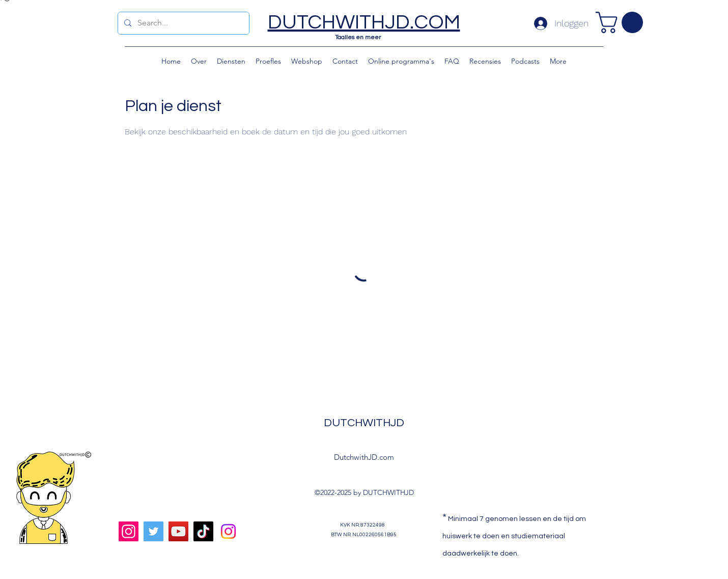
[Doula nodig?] (228, 531)
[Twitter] (153, 531)
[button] (622, 22)
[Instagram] (129, 531)
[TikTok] (203, 531)
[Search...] (183, 23)
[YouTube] (178, 531)
